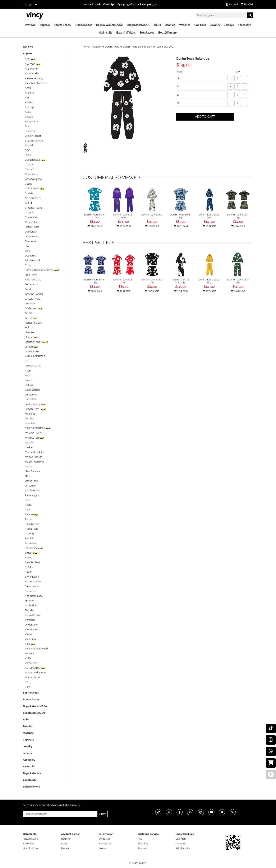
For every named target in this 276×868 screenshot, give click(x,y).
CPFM (28, 203)
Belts (158, 25)
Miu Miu (29, 419)
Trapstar (30, 610)
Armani (29, 102)
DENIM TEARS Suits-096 (181, 281)
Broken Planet (33, 136)
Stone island (32, 577)
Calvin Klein (32, 222)
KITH (28, 361)
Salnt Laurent (33, 586)
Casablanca (32, 174)
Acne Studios (32, 74)
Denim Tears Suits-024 (152, 281)
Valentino (30, 639)
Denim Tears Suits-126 (152, 216)
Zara (28, 687)
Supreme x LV (33, 582)
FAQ (140, 839)
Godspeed (34, 308)
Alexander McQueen (37, 83)
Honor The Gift (33, 323)
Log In (65, 844)
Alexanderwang (34, 78)
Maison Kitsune (34, 457)
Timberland (32, 605)
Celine (29, 184)
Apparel (45, 25)
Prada (28, 505)
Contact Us (106, 844)
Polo (28, 500)
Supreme (30, 591)
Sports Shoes (62, 25)
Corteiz (29, 193)
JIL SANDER (32, 351)
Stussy (31, 553)
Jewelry (215, 25)
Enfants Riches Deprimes (42, 270)
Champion (31, 217)
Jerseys (229, 25)
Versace (30, 653)
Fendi (28, 289)
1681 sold (123, 291)
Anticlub (30, 93)
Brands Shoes (83, 25)
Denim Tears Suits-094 (238, 216)
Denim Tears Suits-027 (95, 216)
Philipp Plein (32, 524)
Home (86, 47)
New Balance (33, 471)
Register (66, 839)
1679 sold (123, 226)
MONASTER (34, 438)
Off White (30, 486)
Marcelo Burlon (34, 433)
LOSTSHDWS (35, 409)
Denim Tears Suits (133, 47)
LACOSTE (30, 399)
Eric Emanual (32, 260)
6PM (30, 59)
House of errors (36, 342)
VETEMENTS (35, 668)
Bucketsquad (35, 160)
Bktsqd (29, 117)
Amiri (28, 88)
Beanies (170, 25)
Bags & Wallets (126, 33)
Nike (28, 476)
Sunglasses (147, 33)
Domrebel (31, 241)
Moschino (30, 423)
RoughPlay (34, 548)
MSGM (29, 466)
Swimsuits (106, 33)
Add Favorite (183, 848)
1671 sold (209, 291)
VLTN (28, 658)
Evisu (28, 265)
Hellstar (29, 328)
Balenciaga (31, 121)
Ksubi (28, 371)
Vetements (31, 663)
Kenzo (28, 375)
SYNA (28, 558)
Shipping (143, 844)
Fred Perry (31, 275)
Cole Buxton (35, 189)
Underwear (31, 625)
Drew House (32, 236)
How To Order (31, 848)
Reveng (29, 534)
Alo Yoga (33, 64)
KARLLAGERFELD (35, 356)
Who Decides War (35, 673)
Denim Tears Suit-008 (123, 216)
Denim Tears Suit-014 (123, 281)
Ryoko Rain (31, 529)
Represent (31, 543)
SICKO (29, 572)
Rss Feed (181, 844)
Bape (28, 155)
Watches (185, 25)
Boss (28, 126)
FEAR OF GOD (33, 280)
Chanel (29, 212)
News (103, 848)
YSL (27, 682)
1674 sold (209, 226)
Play (27, 510)
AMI (27, 97)
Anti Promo (31, 69)
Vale (30, 644)
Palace (31, 514)
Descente (30, 232)
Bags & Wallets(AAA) (109, 25)
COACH (29, 165)
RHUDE (29, 538)
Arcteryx (30, 107)
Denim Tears (112, 47)
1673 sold (95, 226)
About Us (105, 839)
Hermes (30, 332)
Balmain (30, 145)
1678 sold (95, 291)
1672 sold (152, 226)
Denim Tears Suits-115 (181, 216)
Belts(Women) (168, 33)
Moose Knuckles (34, 452)
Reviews (30, 25)
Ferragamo (31, 284)
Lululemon (31, 395)
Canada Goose (33, 179)
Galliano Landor (34, 294)
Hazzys (32, 337)
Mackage (30, 414)
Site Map (181, 839)
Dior (27, 246)
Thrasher (30, 620)
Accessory (244, 25)
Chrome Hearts (34, 208)
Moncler (30, 443)
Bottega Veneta (34, 141)
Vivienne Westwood (36, 649)
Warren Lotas (33, 677)
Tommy (29, 601)
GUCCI (29, 313)
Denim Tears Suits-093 (95, 281)
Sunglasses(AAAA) (138, 25)
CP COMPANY (33, 198)
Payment (143, 848)
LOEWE (29, 385)
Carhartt (30, 169)
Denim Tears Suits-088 (209, 216)
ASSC (28, 112)
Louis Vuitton (32, 390)
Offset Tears (32, 481)
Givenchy (30, 304)
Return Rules (30, 839)
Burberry (30, 131)
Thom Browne (33, 615)
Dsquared (30, 256)
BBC (27, 150)
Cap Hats (200, 25)
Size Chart (29, 844)
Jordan (32, 347)
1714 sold (181, 291)
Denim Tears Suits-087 (209, 281)
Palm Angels (32, 495)
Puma (28, 519)
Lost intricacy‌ (35, 404)
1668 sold (152, 291)
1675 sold (181, 226)
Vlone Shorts (32, 629)
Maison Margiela (34, 462)
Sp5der (29, 567)
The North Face (34, 596)
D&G (28, 251)
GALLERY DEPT (34, 299)
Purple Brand (32, 490)
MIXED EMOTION (37, 428)
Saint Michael (33, 562)
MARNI (29, 447)
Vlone (28, 634)
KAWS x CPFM (33, 366)
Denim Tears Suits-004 (238, 281)
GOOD (31, 318)
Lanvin (29, 380)
